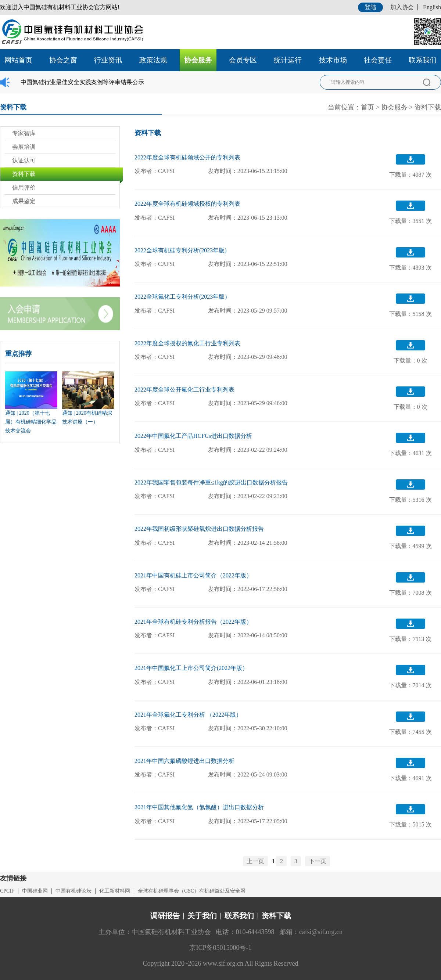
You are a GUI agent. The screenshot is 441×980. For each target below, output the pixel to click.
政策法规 (153, 60)
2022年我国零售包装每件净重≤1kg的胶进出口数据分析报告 (211, 482)
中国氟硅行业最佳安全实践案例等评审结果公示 (82, 82)
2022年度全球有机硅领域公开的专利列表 (187, 157)
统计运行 (288, 60)
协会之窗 (63, 60)
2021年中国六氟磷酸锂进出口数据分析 (184, 761)
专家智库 (24, 133)
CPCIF (7, 891)
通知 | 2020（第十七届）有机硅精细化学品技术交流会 (31, 422)
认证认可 (24, 160)
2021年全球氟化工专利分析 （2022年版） (188, 715)
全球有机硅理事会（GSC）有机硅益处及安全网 (192, 891)
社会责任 (378, 60)
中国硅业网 (35, 891)
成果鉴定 (24, 201)
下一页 (318, 861)
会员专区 (243, 60)
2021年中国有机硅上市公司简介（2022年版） (193, 575)
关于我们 (202, 916)
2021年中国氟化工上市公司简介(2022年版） (191, 668)
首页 (367, 107)
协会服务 (198, 60)
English (432, 7)
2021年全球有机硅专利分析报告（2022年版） (193, 622)
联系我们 (423, 60)
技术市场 (333, 60)
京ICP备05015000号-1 (220, 948)
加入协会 (402, 7)
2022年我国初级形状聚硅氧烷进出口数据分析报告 (199, 529)
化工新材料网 (115, 891)
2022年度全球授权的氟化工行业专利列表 (187, 343)
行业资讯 (108, 60)
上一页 (255, 861)
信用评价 (24, 188)
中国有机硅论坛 (73, 891)
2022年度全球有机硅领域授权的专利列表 (187, 204)
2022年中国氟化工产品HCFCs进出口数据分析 (193, 436)
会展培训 (24, 147)
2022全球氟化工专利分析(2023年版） (182, 297)
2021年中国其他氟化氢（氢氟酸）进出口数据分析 (199, 807)
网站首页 (18, 60)
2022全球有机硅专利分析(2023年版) (181, 250)
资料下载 (428, 107)
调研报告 (165, 916)
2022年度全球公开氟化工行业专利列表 (184, 390)
